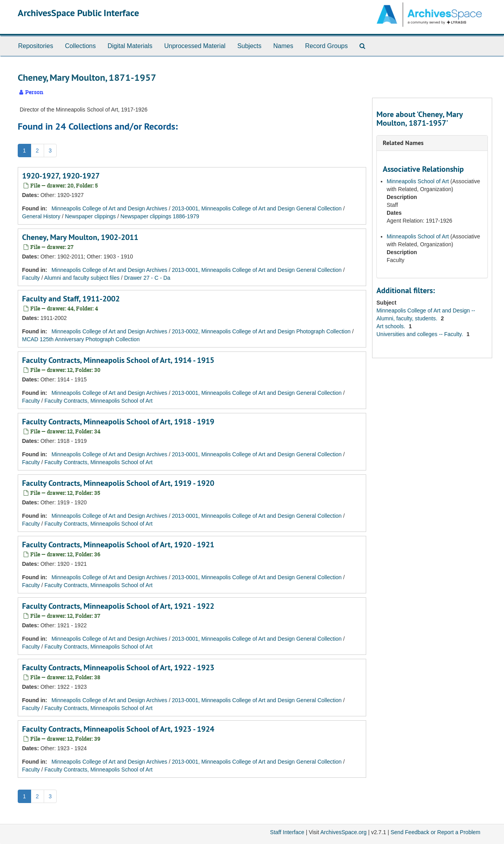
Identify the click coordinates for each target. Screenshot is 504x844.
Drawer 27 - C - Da (147, 278)
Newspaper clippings (90, 216)
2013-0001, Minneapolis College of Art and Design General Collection (257, 208)
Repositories (36, 46)
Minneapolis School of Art (418, 181)
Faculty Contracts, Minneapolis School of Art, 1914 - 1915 (118, 360)
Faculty (31, 278)
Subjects (249, 46)
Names (283, 46)
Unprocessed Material (195, 46)
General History (41, 216)
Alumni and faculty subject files (82, 278)
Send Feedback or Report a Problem (435, 832)
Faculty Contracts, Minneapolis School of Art (99, 401)
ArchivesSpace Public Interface (78, 13)
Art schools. (392, 326)
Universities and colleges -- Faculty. (421, 334)
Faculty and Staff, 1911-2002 (71, 299)
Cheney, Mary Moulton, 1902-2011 (80, 237)
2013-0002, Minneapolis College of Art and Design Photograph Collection (261, 331)
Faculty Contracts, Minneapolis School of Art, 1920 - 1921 (118, 545)
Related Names (403, 143)
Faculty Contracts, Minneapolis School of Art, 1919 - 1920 (118, 483)
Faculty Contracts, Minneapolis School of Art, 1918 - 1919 (118, 422)
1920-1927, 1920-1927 (61, 176)
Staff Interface (287, 832)
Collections (80, 46)
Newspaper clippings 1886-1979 (160, 216)
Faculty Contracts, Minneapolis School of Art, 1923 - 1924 (118, 729)
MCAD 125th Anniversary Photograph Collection (81, 339)
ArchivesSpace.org (343, 832)
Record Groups (327, 46)
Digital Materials (130, 46)
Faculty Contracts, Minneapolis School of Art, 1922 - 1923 (118, 667)
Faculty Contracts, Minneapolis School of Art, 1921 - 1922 (118, 606)
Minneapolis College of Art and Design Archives (109, 208)
